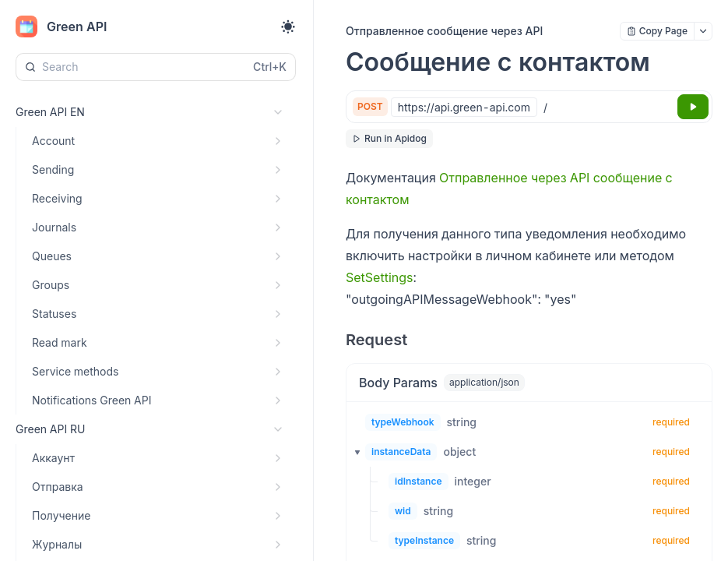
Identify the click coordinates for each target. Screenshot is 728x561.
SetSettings (379, 277)
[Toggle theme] (288, 26)
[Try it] (693, 107)
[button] (353, 452)
